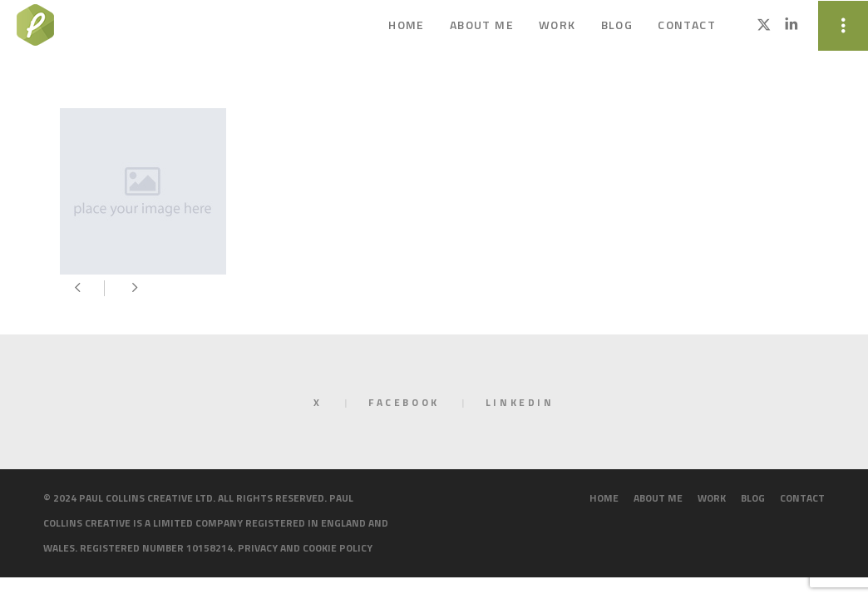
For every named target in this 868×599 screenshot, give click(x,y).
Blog (753, 498)
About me (658, 498)
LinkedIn (520, 402)
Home (604, 498)
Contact (802, 498)
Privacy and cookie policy (305, 548)
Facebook (404, 402)
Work (712, 498)
